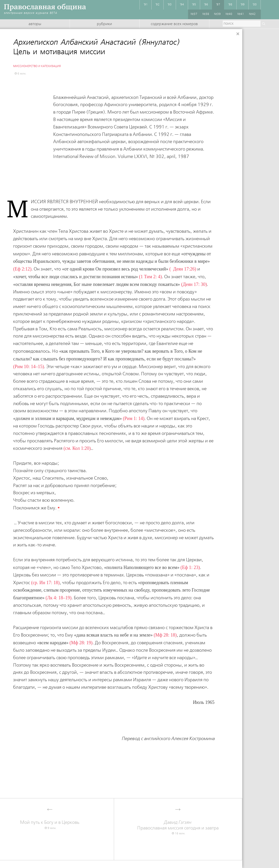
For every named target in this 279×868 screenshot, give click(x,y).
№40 (229, 14)
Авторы (35, 24)
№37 (194, 14)
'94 (182, 5)
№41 (241, 14)
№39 (217, 14)
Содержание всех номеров (174, 24)
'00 (255, 5)
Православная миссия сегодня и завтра (178, 825)
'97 (218, 5)
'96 (206, 5)
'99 (243, 5)
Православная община (45, 7)
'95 (194, 5)
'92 (157, 5)
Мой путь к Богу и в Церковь (50, 822)
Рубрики (104, 24)
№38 (206, 14)
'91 (146, 5)
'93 (170, 5)
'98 (230, 5)
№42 (252, 14)
